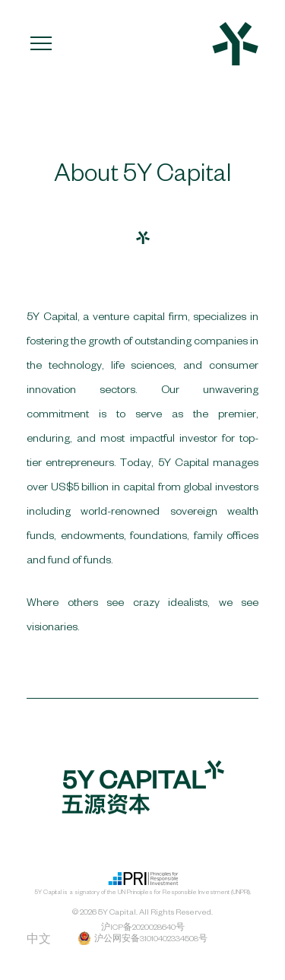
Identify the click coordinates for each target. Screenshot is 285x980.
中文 (39, 939)
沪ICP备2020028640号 (143, 927)
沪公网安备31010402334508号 (142, 938)
